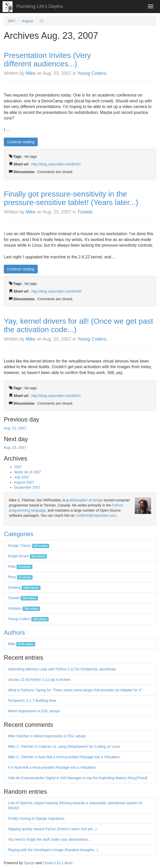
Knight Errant (27, 556)
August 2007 (24, 482)
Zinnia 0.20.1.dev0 (57, 863)
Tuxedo (85, 212)
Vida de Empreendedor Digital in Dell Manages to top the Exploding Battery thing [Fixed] (78, 778)
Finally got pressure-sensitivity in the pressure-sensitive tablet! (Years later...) (71, 198)
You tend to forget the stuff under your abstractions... (49, 839)
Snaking (24, 587)
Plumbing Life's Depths (40, 6)
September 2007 (27, 487)
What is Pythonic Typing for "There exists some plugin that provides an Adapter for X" (75, 690)
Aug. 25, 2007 (15, 448)
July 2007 (22, 477)
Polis (20, 566)
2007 (12, 21)
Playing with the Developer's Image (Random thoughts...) (53, 850)
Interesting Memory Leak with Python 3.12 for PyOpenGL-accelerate (62, 669)
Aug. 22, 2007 (15, 428)
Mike (31, 73)
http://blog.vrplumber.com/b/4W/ (57, 291)
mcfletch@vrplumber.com (96, 515)
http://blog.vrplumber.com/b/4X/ (56, 164)
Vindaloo (24, 608)
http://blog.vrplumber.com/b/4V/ (56, 396)
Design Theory (29, 546)
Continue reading (21, 142)
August (28, 21)
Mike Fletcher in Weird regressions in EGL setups (47, 736)
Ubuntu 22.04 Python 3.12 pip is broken (39, 680)
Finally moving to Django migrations (36, 818)
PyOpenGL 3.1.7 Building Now (32, 701)
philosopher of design (86, 500)
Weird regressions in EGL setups (34, 711)
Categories (19, 534)
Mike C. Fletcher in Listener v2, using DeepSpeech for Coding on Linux (64, 746)
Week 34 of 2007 (28, 472)
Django (29, 863)
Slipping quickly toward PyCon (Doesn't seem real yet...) (52, 829)
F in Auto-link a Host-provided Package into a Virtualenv (52, 767)
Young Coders (92, 73)
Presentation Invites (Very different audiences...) (47, 59)
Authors (14, 632)
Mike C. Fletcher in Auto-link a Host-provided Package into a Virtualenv (64, 757)
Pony (20, 577)
